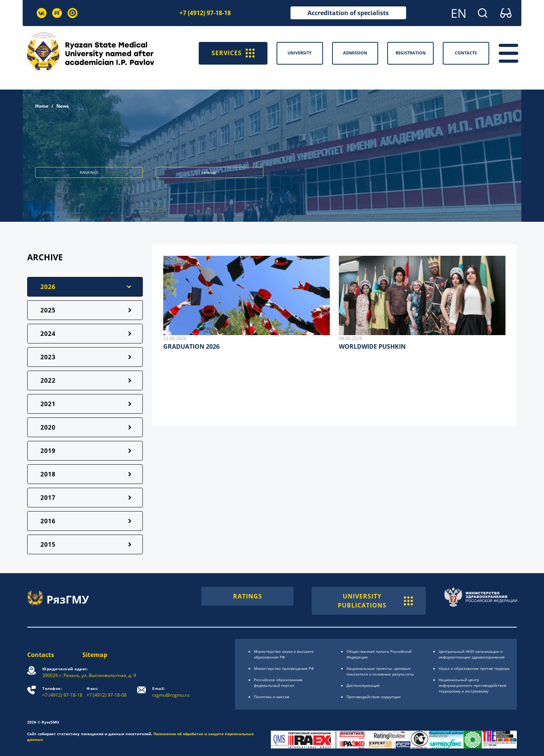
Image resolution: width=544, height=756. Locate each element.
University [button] (300, 53)
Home (42, 106)
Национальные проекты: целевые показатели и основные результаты (380, 671)
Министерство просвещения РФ (284, 668)
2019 (48, 451)
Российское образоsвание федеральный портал (278, 683)
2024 (48, 334)
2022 (48, 380)
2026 (48, 287)
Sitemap (95, 655)
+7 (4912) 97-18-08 (107, 692)
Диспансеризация (363, 685)
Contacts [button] (466, 53)
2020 (48, 427)
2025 (48, 310)
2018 (48, 474)
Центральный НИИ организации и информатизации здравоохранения (472, 654)
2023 (48, 357)
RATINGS (248, 596)
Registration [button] (411, 53)
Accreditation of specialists (348, 13)
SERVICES (233, 53)
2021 (48, 404)
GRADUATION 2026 (191, 346)
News (63, 106)
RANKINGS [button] (89, 172)
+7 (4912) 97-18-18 (205, 13)
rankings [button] (209, 172)
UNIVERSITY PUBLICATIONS (375, 601)
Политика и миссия (272, 697)
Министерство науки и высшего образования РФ (284, 654)
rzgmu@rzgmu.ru (171, 692)
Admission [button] (355, 53)
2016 (48, 521)
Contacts (41, 655)
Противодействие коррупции (373, 697)
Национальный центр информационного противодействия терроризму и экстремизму (473, 685)
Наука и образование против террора (474, 668)
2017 (48, 498)
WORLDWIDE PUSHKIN (372, 346)
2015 (48, 544)
